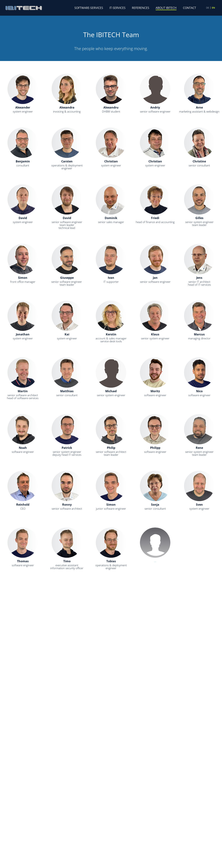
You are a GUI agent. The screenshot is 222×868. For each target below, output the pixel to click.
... (111, 615)
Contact (190, 8)
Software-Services (89, 8)
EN (213, 8)
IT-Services (117, 8)
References (141, 8)
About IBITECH (166, 8)
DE (208, 8)
